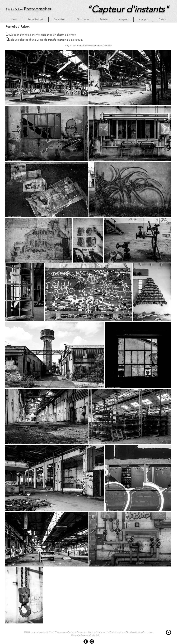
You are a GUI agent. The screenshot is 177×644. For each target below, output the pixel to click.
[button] (162, 19)
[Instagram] (92, 641)
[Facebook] (86, 641)
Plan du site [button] (148, 632)
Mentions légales (134, 632)
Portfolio (11, 27)
